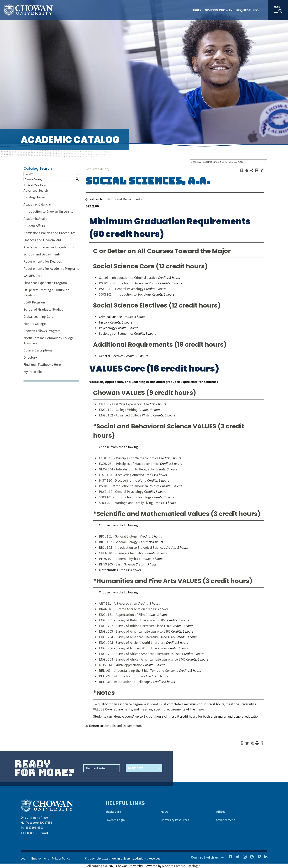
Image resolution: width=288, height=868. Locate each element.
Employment (40, 858)
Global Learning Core (38, 316)
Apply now (144, 768)
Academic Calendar (37, 204)
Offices (221, 812)
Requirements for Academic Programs (51, 268)
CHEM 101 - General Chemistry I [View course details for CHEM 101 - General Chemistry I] (122, 553)
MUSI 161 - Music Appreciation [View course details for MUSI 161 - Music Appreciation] (121, 665)
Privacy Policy (61, 858)
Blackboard (113, 812)
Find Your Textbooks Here (42, 364)
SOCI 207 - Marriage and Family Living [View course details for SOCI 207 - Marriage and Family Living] (126, 503)
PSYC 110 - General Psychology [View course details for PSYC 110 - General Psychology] (121, 289)
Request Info (248, 10)
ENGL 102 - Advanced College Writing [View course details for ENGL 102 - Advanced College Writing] (126, 415)
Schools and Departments (42, 254)
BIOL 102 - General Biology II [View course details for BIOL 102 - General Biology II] (120, 542)
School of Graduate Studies (43, 309)
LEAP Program (34, 302)
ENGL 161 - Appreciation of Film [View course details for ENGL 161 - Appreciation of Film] (122, 615)
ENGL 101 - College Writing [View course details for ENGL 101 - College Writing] (118, 410)
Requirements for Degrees (43, 261)
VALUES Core (33, 276)
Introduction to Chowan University (48, 211)
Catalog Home (34, 197)
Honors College (35, 324)
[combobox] (229, 162)
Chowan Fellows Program (42, 331)
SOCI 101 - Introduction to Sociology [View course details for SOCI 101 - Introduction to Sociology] (125, 294)
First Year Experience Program (45, 283)
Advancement (225, 820)
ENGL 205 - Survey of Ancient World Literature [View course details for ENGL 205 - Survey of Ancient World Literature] (132, 643)
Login (24, 858)
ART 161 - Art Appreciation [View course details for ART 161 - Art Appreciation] (118, 603)
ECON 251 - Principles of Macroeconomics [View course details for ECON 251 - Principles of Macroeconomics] (129, 464)
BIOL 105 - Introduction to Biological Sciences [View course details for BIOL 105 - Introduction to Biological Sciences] (132, 547)
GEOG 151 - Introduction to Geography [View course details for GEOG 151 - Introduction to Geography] (127, 469)
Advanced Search (36, 190)
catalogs (98, 866)
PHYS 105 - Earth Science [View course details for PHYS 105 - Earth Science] (117, 564)
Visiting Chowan (219, 10)
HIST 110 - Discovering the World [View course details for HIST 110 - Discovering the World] (123, 480)
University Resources (175, 820)
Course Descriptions (38, 350)
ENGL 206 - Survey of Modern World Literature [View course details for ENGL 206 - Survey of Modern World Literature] (132, 648)
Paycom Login (115, 820)
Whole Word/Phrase (38, 185)
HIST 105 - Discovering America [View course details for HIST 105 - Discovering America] (121, 475)
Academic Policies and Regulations (49, 247)
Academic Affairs (35, 219)
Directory (30, 357)
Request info (102, 768)
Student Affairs (34, 226)
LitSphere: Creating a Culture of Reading (46, 292)
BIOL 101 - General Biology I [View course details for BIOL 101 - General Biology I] (119, 536)
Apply (197, 10)
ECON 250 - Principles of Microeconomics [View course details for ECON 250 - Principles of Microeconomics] (129, 458)
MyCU (164, 812)
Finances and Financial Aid (42, 240)
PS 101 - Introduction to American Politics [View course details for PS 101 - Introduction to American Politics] (129, 283)
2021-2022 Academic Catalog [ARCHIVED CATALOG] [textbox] (218, 162)
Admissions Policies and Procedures (50, 233)
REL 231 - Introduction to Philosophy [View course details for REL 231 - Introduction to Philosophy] (125, 682)
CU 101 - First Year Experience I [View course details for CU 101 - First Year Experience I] (121, 404)
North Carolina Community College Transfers (49, 340)
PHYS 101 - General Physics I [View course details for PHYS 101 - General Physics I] (119, 559)
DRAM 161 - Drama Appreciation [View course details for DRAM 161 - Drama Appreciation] (122, 609)
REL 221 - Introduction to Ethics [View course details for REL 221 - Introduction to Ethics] (122, 676)
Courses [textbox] (29, 174)
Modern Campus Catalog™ (181, 866)
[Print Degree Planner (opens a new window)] (242, 170)
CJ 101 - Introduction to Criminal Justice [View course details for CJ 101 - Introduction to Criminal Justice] (128, 278)
